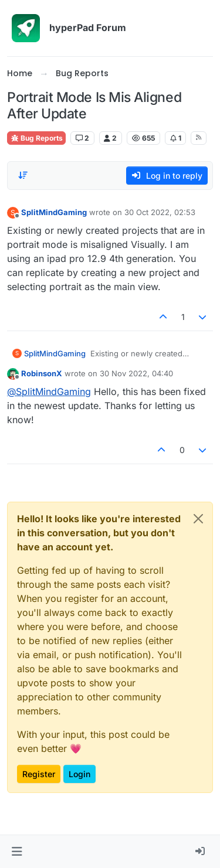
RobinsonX (42, 373)
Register (39, 774)
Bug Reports (36, 138)
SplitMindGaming (54, 212)
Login (79, 774)
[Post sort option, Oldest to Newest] (23, 175)
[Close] (198, 519)
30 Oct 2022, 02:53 (160, 212)
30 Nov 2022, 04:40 (136, 373)
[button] (17, 852)
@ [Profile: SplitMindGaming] (49, 392)
